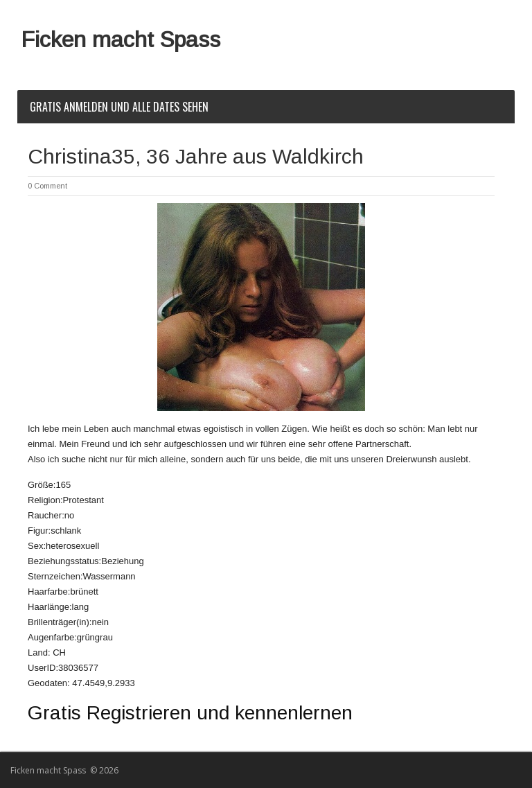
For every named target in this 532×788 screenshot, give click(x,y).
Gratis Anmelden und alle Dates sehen (119, 107)
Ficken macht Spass (121, 40)
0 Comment (47, 186)
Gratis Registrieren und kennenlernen (190, 713)
